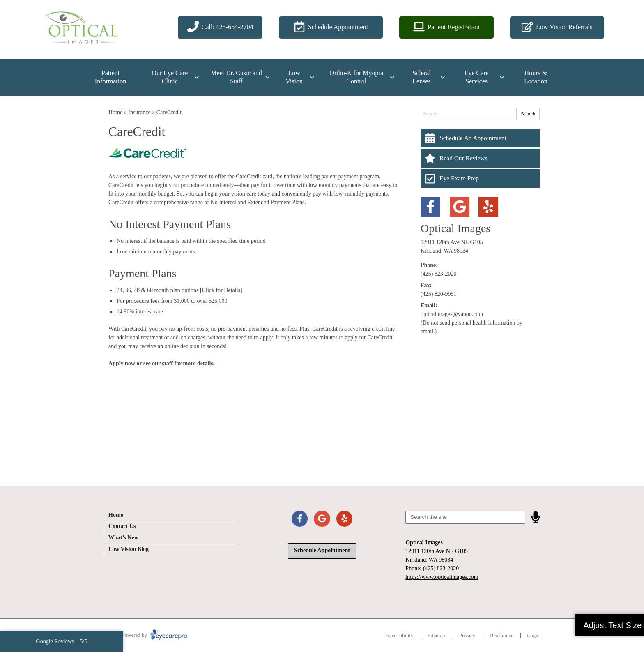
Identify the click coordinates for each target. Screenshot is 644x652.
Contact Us (122, 526)
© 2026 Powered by (146, 635)
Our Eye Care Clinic (170, 77)
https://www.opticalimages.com (442, 577)
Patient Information (110, 77)
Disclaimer (501, 635)
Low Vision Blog (129, 549)
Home (115, 112)
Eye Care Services (477, 77)
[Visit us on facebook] (430, 207)
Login (533, 635)
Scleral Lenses (421, 77)
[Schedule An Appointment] (480, 138)
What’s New (123, 538)
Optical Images (455, 228)
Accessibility (400, 635)
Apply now (122, 363)
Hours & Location (536, 77)
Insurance (139, 112)
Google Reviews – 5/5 (62, 642)
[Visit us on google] (460, 207)
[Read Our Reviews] (480, 158)
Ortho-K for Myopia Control (356, 77)
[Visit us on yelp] (488, 207)
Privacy (467, 635)
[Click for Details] (221, 290)
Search (528, 114)
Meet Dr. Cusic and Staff (236, 77)
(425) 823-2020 (439, 274)
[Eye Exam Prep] (480, 179)
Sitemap (436, 635)
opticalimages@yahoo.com (452, 314)
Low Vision (294, 77)
